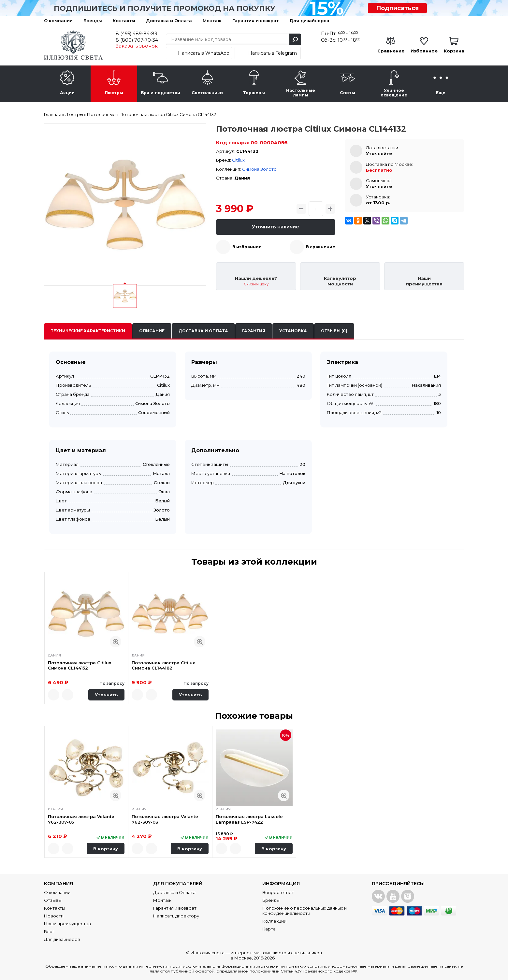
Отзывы (53, 900)
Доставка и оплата (203, 331)
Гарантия (254, 331)
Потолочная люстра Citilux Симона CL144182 (163, 665)
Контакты (124, 21)
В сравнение (321, 247)
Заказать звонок (137, 46)
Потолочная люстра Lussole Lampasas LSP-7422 (249, 819)
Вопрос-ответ (278, 892)
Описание (152, 331)
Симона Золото (259, 169)
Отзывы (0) (334, 331)
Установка (293, 331)
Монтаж (212, 21)
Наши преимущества (67, 924)
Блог (49, 931)
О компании (58, 21)
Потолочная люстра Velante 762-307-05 (81, 819)
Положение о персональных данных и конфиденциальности (305, 911)
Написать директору (176, 916)
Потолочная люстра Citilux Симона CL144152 (80, 665)
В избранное (247, 247)
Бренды (93, 21)
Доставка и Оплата (169, 21)
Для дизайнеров (309, 21)
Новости (54, 916)
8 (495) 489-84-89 (137, 34)
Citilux (238, 160)
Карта (269, 929)
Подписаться (397, 8)
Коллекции (274, 921)
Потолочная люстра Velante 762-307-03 (165, 819)
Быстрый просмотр (116, 642)
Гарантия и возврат (255, 21)
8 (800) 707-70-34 (137, 40)
